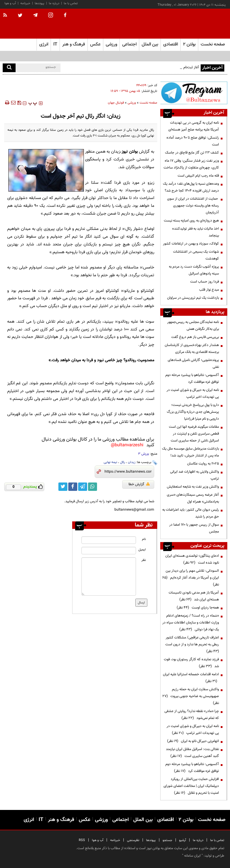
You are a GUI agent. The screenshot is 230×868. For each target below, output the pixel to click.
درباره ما (54, 3)
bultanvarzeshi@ (127, 445)
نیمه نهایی (110, 462)
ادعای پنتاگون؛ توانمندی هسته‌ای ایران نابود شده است (192, 559)
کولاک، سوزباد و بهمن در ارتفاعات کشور (191, 244)
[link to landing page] (197, 24)
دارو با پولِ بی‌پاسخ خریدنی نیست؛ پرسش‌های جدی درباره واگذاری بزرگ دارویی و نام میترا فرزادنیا (193, 412)
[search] (9, 68)
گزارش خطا (139, 484)
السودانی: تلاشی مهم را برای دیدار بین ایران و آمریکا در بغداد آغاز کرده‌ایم (191, 578)
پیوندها (40, 3)
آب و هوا (10, 3)
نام (144, 539)
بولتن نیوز (130, 152)
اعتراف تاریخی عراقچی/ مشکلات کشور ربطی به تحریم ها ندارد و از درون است (191, 644)
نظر (144, 560)
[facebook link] (73, 487)
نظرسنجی (133, 840)
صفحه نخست (213, 44)
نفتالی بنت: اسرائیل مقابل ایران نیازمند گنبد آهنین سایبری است (192, 753)
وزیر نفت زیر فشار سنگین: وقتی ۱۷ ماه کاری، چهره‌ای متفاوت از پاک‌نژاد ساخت (191, 164)
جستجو (167, 840)
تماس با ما (71, 3)
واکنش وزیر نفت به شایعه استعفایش (193, 487)
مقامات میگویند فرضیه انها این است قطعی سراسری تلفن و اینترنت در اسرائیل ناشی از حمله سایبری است (194, 434)
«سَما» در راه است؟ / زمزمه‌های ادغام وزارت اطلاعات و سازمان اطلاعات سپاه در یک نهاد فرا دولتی (191, 623)
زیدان (132, 462)
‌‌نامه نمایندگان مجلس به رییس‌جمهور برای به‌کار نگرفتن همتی (193, 325)
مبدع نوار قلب (209, 290)
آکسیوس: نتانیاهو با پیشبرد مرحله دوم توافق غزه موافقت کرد (192, 378)
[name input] (109, 540)
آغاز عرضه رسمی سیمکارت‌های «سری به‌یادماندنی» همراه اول (193, 498)
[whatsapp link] (93, 487)
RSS (82, 840)
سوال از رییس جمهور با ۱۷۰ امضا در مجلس (194, 528)
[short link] (128, 472)
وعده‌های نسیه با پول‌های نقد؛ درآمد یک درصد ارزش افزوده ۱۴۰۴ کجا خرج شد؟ (191, 187)
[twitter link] (63, 487)
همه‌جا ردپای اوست (198, 608)
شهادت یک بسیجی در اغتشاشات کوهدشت (196, 255)
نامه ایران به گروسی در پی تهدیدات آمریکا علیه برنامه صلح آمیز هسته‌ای (194, 126)
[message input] (109, 576)
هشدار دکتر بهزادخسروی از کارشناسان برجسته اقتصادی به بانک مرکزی (192, 349)
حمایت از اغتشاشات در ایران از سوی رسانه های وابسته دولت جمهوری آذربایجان (193, 206)
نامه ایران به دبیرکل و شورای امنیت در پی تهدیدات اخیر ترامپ (193, 393)
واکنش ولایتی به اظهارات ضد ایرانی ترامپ (195, 475)
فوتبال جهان (116, 103)
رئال (122, 462)
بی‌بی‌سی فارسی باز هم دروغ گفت (195, 337)
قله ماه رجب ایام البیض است (198, 176)
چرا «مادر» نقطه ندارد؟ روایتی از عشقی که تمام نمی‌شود (192, 715)
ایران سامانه (192, 856)
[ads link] (194, 93)
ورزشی (132, 103)
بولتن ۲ (189, 44)
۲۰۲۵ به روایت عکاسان (203, 464)
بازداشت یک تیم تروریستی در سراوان (193, 298)
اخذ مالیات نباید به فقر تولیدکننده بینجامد (196, 232)
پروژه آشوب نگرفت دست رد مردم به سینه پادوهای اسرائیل (194, 270)
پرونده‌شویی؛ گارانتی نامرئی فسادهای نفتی (193, 364)
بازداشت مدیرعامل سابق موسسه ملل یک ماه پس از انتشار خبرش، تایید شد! (190, 452)
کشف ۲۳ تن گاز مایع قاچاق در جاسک (192, 153)
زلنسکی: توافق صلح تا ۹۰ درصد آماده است (193, 141)
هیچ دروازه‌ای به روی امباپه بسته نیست (191, 221)
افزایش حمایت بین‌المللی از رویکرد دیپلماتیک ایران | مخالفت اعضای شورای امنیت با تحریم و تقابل (191, 786)
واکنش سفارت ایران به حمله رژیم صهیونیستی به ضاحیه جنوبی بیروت (191, 696)
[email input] (109, 551)
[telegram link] (83, 487)
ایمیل (142, 550)
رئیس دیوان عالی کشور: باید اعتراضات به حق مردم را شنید (191, 513)
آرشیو (183, 840)
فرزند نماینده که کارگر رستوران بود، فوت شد (191, 663)
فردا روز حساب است (205, 282)
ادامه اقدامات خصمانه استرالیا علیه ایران (191, 678)
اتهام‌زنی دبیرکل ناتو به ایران (193, 741)
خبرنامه (25, 3)
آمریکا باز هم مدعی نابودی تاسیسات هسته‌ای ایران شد (194, 596)
